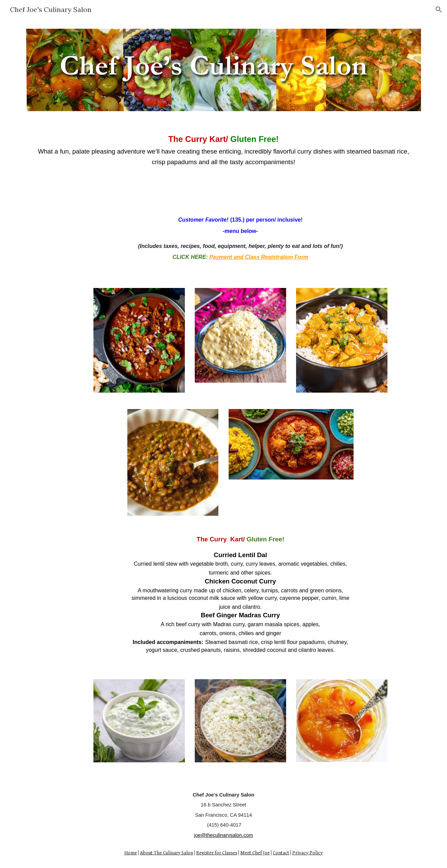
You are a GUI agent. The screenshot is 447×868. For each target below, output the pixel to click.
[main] (223, 150)
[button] (439, 10)
